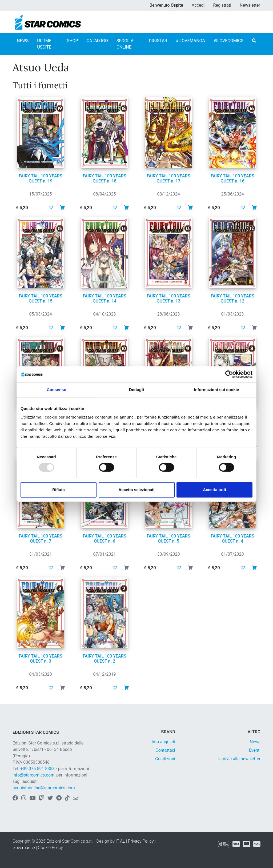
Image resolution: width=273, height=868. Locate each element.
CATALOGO (97, 41)
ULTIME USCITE (44, 44)
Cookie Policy (50, 848)
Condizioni (165, 759)
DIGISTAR (158, 41)
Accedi (198, 5)
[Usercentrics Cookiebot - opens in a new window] (229, 374)
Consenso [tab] (56, 390)
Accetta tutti (214, 490)
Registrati (222, 5)
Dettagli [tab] (136, 390)
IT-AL (120, 841)
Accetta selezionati (136, 490)
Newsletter (250, 5)
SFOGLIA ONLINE (125, 44)
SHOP (73, 41)
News (255, 742)
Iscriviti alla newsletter (239, 759)
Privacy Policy (141, 841)
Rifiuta (59, 490)
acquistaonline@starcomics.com (44, 788)
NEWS (23, 41)
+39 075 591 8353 (37, 769)
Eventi (255, 750)
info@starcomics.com (33, 775)
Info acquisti (163, 742)
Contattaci (165, 750)
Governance (24, 848)
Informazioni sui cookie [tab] (217, 390)
